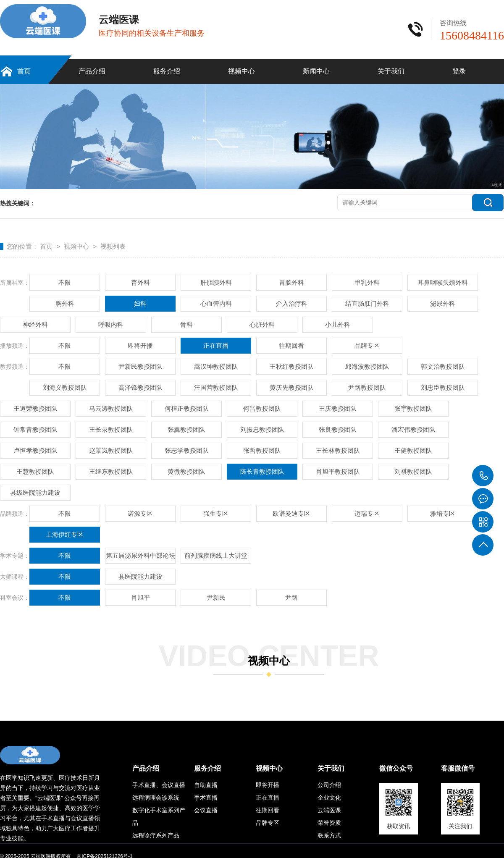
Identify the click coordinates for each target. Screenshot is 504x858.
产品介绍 (92, 71)
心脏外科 (262, 324)
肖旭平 (140, 597)
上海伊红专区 (65, 534)
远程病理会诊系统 (156, 798)
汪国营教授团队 (216, 387)
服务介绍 (167, 71)
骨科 (186, 324)
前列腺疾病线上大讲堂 (216, 555)
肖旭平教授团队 (338, 471)
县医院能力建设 (140, 576)
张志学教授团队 (187, 450)
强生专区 (216, 513)
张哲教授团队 (262, 450)
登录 (459, 71)
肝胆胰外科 (216, 282)
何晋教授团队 (262, 408)
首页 (24, 71)
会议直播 (206, 810)
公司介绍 (329, 785)
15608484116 (483, 476)
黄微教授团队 (186, 471)
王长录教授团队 (111, 429)
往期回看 (291, 345)
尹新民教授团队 (140, 366)
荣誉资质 (329, 823)
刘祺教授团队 (413, 471)
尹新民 (216, 597)
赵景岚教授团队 (111, 450)
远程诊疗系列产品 (156, 835)
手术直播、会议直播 (159, 785)
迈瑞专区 (367, 513)
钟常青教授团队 (35, 429)
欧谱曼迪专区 (291, 513)
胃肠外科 (291, 282)
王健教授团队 (413, 450)
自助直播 (206, 785)
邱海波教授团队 (367, 366)
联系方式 (329, 835)
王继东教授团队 (111, 471)
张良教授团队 (338, 429)
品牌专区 (367, 345)
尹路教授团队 (367, 387)
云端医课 (329, 810)
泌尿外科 (443, 303)
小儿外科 (338, 324)
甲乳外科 (367, 282)
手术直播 (206, 798)
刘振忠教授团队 (262, 429)
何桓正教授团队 (187, 408)
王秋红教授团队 (292, 366)
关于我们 (391, 71)
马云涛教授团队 (111, 408)
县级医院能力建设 (35, 492)
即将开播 (140, 345)
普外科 (140, 282)
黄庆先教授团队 (292, 387)
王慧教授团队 (35, 471)
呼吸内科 (111, 324)
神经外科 (35, 324)
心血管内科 (216, 303)
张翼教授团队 (186, 429)
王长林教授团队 (338, 450)
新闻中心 (316, 71)
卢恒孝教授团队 (35, 450)
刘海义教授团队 (65, 387)
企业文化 (329, 798)
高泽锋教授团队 (140, 387)
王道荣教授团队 (35, 408)
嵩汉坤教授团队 (216, 366)
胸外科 (65, 303)
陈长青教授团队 (262, 471)
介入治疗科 (292, 303)
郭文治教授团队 (443, 366)
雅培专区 (443, 513)
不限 (65, 282)
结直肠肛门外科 (367, 303)
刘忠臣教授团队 (443, 387)
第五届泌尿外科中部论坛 (140, 555)
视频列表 (113, 246)
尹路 (291, 597)
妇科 (140, 303)
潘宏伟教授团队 (413, 429)
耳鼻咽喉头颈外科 (443, 282)
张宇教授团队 (413, 408)
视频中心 (241, 71)
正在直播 (216, 345)
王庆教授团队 (338, 408)
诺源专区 (140, 513)
